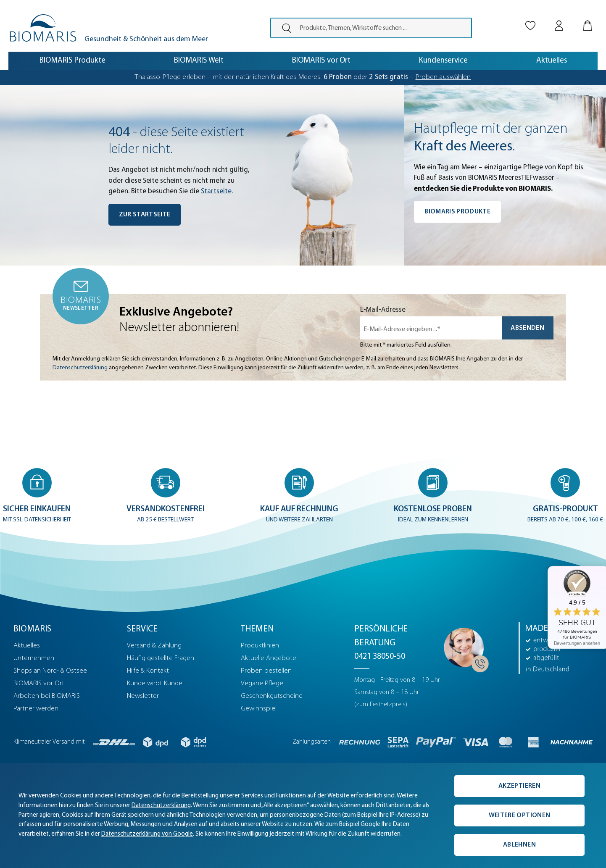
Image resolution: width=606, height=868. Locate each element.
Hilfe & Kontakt (148, 671)
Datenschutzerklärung (80, 368)
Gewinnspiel (259, 709)
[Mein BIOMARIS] (559, 18)
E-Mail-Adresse (383, 310)
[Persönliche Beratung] (464, 647)
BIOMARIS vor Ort (39, 683)
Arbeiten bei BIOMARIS (47, 696)
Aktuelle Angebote (269, 658)
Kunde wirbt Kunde (155, 683)
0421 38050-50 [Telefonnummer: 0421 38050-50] (380, 657)
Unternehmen (34, 658)
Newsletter (143, 696)
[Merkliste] (530, 18)
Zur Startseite (145, 215)
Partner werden (36, 709)
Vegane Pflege (262, 683)
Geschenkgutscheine (272, 696)
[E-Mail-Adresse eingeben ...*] (431, 328)
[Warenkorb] (588, 18)
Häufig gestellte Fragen (161, 658)
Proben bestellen (266, 671)
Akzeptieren (519, 786)
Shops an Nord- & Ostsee (50, 671)
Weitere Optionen (519, 815)
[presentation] (283, 28)
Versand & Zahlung (154, 646)
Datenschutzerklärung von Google (147, 834)
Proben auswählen (443, 77)
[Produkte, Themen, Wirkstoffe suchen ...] (383, 28)
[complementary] (303, 815)
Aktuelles (27, 646)
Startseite (216, 191)
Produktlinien (260, 646)
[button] (37, 497)
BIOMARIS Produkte (457, 212)
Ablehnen (519, 845)
